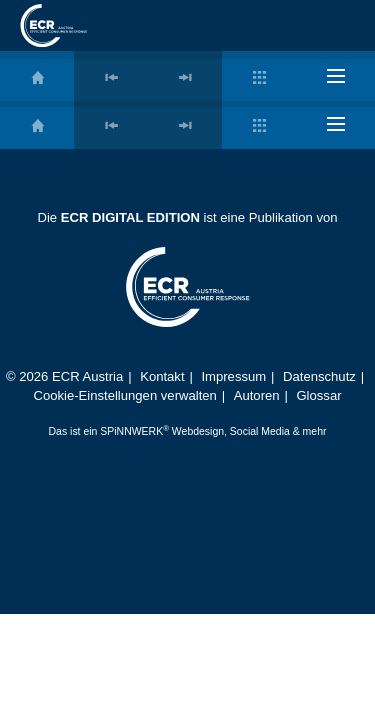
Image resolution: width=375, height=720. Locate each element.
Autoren (257, 395)
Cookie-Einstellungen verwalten (124, 395)
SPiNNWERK (131, 431)
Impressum (233, 376)
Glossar (318, 395)
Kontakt (162, 376)
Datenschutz (319, 376)
